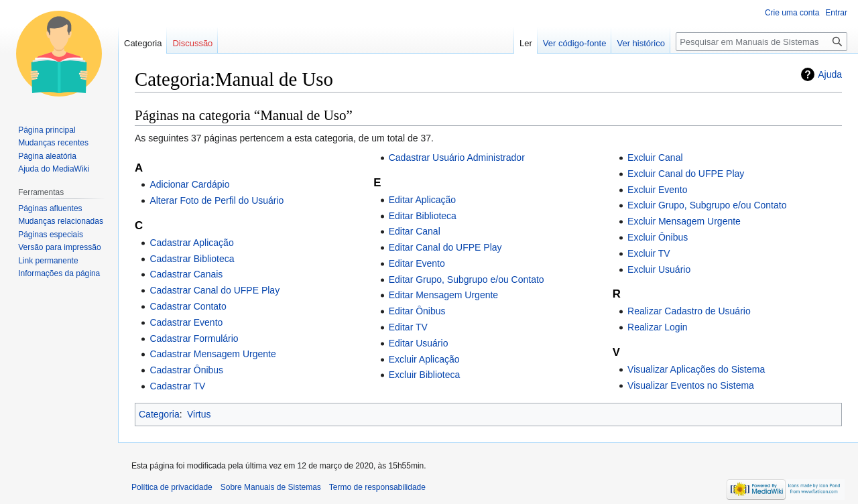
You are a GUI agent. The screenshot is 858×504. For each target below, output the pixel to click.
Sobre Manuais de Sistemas (271, 487)
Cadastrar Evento (186, 322)
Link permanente (48, 261)
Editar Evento (417, 263)
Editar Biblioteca (423, 216)
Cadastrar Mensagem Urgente (212, 354)
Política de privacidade (172, 487)
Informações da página (59, 273)
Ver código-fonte (575, 43)
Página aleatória (47, 156)
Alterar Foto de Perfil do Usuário (217, 200)
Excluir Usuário (659, 269)
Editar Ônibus (417, 311)
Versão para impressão (59, 247)
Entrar (836, 13)
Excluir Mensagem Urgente (684, 221)
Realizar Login (658, 327)
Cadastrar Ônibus (186, 370)
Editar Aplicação (422, 200)
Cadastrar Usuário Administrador (457, 157)
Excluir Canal (655, 157)
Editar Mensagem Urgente (443, 295)
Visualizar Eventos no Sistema (691, 385)
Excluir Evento (657, 190)
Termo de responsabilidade (377, 487)
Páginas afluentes (50, 208)
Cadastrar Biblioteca (192, 259)
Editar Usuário (419, 343)
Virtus (199, 414)
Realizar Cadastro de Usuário (689, 311)
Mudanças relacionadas (61, 221)
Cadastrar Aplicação (191, 243)
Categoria (159, 414)
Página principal (47, 130)
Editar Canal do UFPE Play (445, 247)
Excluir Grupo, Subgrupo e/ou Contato (707, 205)
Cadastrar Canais (186, 274)
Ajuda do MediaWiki (54, 169)
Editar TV (408, 327)
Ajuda (830, 74)
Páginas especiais (51, 235)
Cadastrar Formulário (194, 338)
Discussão (192, 43)
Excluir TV (649, 253)
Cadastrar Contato (188, 306)
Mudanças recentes (53, 143)
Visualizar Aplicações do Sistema (696, 369)
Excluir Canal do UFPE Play (686, 174)
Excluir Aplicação (424, 359)
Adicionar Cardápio (189, 184)
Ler (526, 43)
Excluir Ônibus (658, 237)
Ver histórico (641, 43)
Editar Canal (415, 231)
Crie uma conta (792, 13)
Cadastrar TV (177, 386)
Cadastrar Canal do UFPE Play (214, 290)
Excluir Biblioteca (425, 375)
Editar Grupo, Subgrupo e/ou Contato (467, 279)
